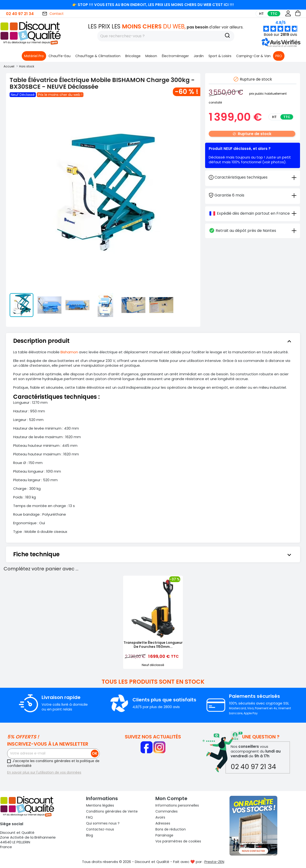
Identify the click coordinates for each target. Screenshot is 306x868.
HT (261, 14)
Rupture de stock (252, 134)
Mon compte (171, 798)
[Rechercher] (166, 36)
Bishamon (69, 352)
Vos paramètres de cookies (178, 841)
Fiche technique (153, 554)
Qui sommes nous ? (103, 823)
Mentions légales (100, 805)
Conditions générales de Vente (112, 811)
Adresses (163, 823)
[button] (282, 46)
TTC (274, 14)
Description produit (153, 341)
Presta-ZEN (214, 862)
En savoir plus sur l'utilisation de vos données (44, 772)
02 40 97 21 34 (20, 14)
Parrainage (164, 835)
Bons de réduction (171, 829)
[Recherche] (227, 36)
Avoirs (160, 817)
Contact (53, 14)
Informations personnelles (177, 805)
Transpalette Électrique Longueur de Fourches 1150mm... (153, 645)
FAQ (89, 817)
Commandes (167, 811)
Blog (90, 835)
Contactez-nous (100, 829)
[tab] (253, 195)
